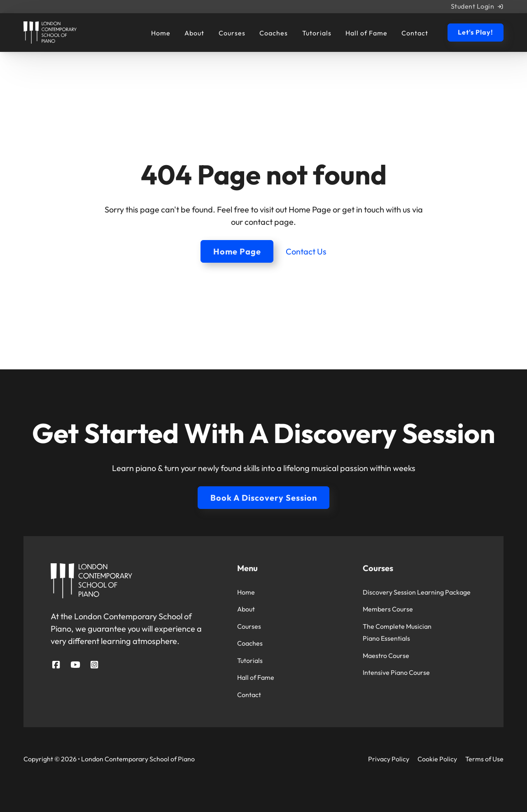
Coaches (274, 33)
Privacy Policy (389, 759)
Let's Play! (476, 32)
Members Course (388, 609)
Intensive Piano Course (396, 672)
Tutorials (317, 33)
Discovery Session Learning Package (417, 592)
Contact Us (306, 251)
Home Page (237, 251)
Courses (232, 33)
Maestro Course (386, 656)
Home (161, 33)
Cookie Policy (437, 759)
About (194, 33)
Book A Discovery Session (264, 498)
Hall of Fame (366, 33)
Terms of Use (484, 759)
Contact (415, 33)
